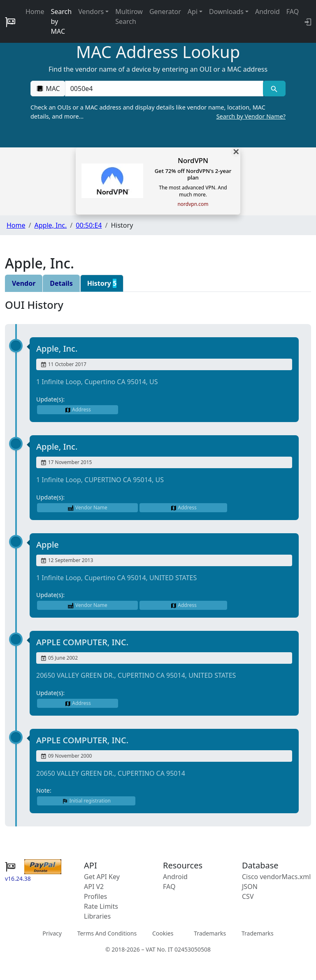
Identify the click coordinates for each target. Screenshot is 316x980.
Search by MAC (62, 21)
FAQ (293, 12)
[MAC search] (274, 89)
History (102, 283)
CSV (248, 896)
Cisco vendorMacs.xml (276, 877)
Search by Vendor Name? (251, 116)
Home (35, 12)
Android (267, 12)
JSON (250, 887)
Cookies (163, 933)
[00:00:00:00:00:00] (164, 89)
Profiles (95, 896)
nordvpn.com (193, 204)
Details (61, 283)
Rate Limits (101, 906)
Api (193, 12)
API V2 (94, 887)
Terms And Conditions (107, 933)
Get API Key (102, 877)
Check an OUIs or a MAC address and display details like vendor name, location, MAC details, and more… (158, 112)
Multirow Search (129, 16)
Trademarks (210, 933)
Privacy (52, 933)
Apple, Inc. (50, 225)
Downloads (226, 12)
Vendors (91, 12)
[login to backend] (307, 21)
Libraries (97, 916)
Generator (165, 12)
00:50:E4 (89, 225)
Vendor (24, 283)
